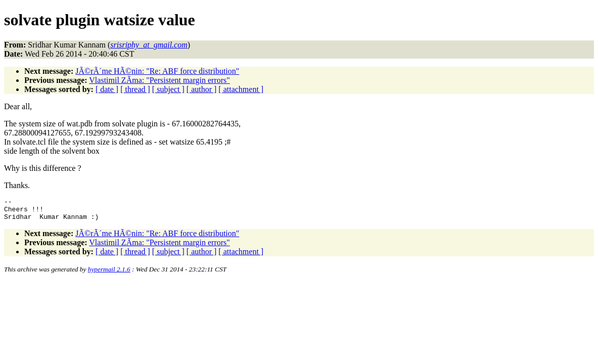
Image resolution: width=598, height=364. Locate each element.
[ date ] (107, 89)
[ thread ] (135, 89)
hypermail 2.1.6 (109, 274)
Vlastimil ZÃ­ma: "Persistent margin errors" (159, 80)
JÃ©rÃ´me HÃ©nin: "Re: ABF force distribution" (157, 71)
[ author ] (202, 89)
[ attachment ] (241, 89)
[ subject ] (168, 89)
